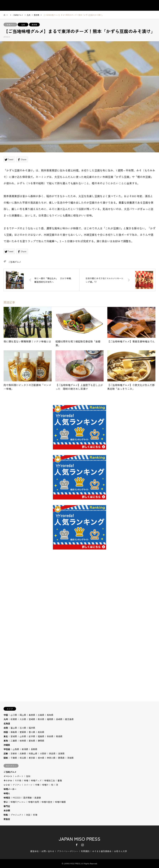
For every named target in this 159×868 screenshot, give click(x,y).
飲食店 (7, 819)
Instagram (83, 845)
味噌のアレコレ (18, 802)
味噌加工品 (50, 780)
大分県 (23, 719)
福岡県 (50, 719)
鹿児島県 (69, 719)
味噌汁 (45, 785)
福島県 (41, 736)
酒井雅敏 (27, 798)
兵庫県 (23, 753)
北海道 (7, 723)
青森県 (59, 736)
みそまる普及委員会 (102, 851)
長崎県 (59, 719)
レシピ (7, 785)
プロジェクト (17, 815)
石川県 (23, 728)
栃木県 (41, 758)
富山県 (14, 728)
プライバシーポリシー (68, 851)
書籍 (60, 780)
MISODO (17, 798)
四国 (6, 732)
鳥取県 (50, 715)
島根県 (32, 715)
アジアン (17, 785)
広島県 (41, 715)
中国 (6, 715)
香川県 (32, 732)
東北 (6, 736)
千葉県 (14, 758)
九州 (23, 25)
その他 (18, 780)
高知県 (41, 732)
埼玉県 (23, 758)
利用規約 (85, 851)
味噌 (26, 780)
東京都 (32, 758)
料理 (35, 815)
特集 (6, 815)
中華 (37, 785)
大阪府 (43, 753)
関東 (6, 758)
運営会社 (34, 851)
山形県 (23, 736)
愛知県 (32, 741)
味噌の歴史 (47, 802)
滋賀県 (61, 753)
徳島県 (14, 732)
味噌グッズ (36, 780)
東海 (6, 741)
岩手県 (32, 736)
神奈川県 (51, 758)
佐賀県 (14, 719)
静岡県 (41, 741)
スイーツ (28, 785)
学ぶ (6, 802)
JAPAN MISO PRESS (79, 839)
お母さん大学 (120, 851)
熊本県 (34, 25)
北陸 (6, 728)
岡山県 (23, 715)
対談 (28, 815)
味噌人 (7, 793)
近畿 (6, 753)
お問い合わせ (48, 851)
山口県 (14, 715)
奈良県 (52, 753)
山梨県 (16, 749)
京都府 (14, 753)
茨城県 (70, 758)
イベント (8, 776)
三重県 (14, 741)
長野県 (34, 749)
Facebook (77, 845)
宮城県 (14, 736)
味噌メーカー (10, 789)
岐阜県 (23, 741)
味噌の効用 (34, 802)
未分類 (7, 810)
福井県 (32, 728)
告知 (28, 776)
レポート (19, 776)
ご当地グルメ (10, 25)
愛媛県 (23, 732)
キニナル (8, 780)
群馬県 (61, 758)
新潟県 (25, 749)
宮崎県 (32, 719)
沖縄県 (7, 745)
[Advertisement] (79, 601)
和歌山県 (33, 753)
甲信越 (7, 749)
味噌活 (7, 798)
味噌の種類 (60, 802)
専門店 (7, 806)
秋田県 (50, 736)
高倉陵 (38, 798)
